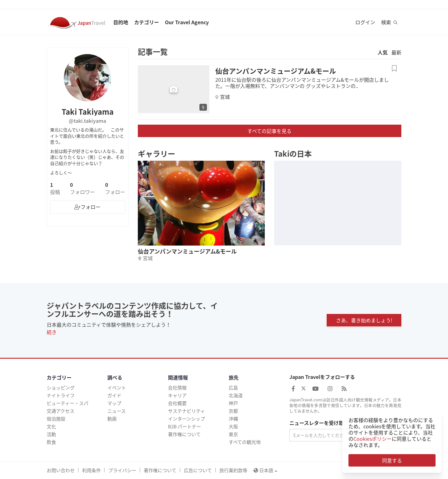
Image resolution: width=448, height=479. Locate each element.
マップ (114, 403)
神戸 (233, 403)
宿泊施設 (56, 419)
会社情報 (177, 388)
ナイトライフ (61, 395)
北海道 (236, 395)
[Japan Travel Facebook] (293, 388)
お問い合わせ (61, 470)
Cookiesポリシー (373, 439)
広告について (198, 470)
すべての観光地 (245, 442)
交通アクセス (61, 411)
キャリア (177, 395)
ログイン (365, 22)
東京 (233, 434)
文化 (51, 426)
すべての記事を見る (269, 131)
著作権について (184, 434)
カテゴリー (147, 22)
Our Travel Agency (187, 22)
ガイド (114, 395)
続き (52, 332)
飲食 (51, 442)
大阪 (233, 426)
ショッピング (61, 388)
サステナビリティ (187, 411)
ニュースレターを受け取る (319, 423)
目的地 (121, 22)
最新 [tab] (396, 52)
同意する (392, 460)
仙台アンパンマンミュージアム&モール (276, 71)
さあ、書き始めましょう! (364, 320)
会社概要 (177, 403)
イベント (117, 388)
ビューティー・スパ (68, 403)
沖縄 (233, 419)
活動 (51, 434)
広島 (233, 388)
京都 (233, 411)
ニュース (117, 411)
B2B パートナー (184, 426)
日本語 (265, 470)
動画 (112, 419)
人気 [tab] (383, 52)
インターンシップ (187, 419)
